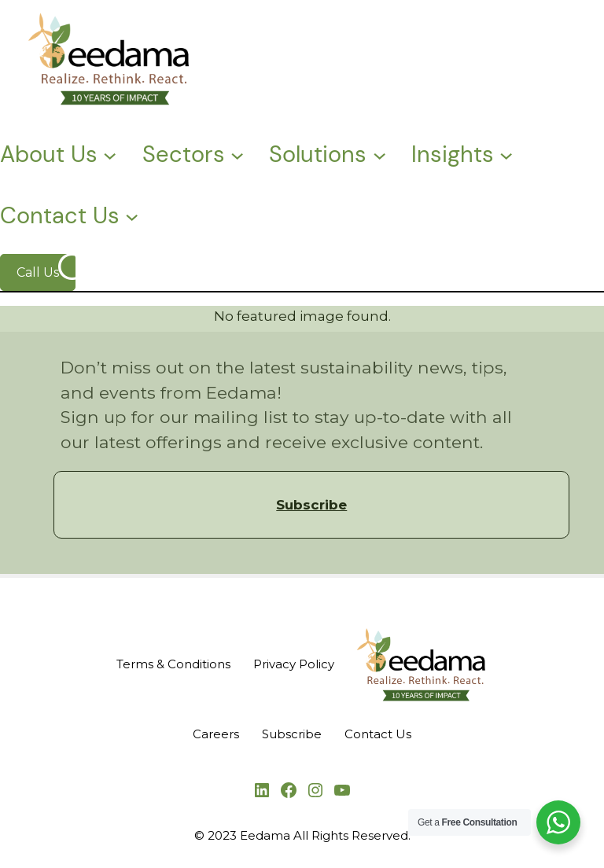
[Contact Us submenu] (132, 216)
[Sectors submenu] (237, 154)
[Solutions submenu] (379, 154)
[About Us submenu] (110, 154)
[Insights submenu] (506, 154)
